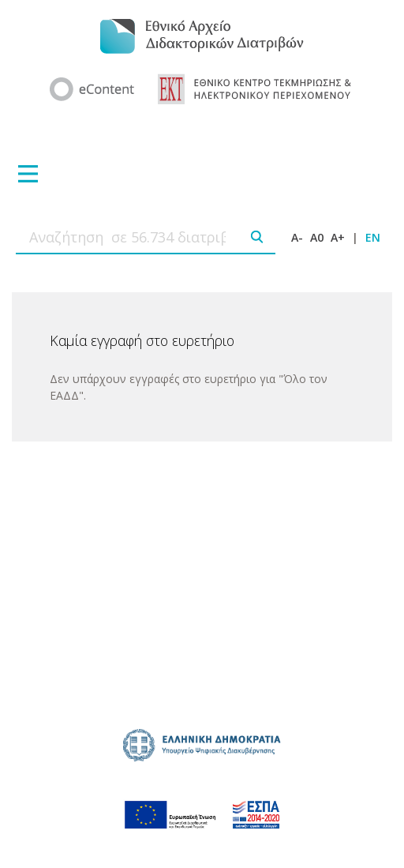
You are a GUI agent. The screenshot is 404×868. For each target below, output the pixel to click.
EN (373, 237)
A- (297, 237)
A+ (338, 237)
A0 (317, 237)
